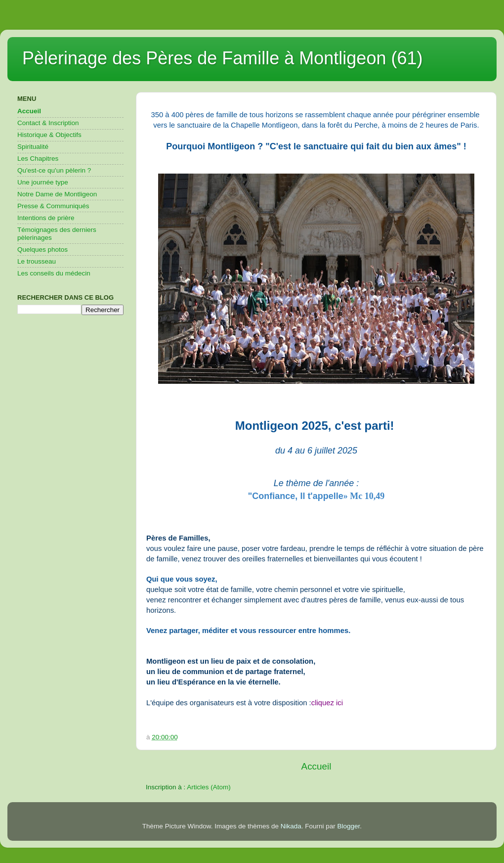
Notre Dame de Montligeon (57, 194)
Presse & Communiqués (53, 206)
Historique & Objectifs (49, 135)
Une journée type (43, 182)
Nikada (291, 826)
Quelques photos (42, 250)
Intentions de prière (46, 218)
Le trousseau (37, 261)
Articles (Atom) (209, 787)
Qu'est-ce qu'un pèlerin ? (54, 170)
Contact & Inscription (48, 123)
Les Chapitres (38, 159)
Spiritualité (33, 147)
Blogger (349, 826)
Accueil (316, 766)
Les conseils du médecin (54, 273)
